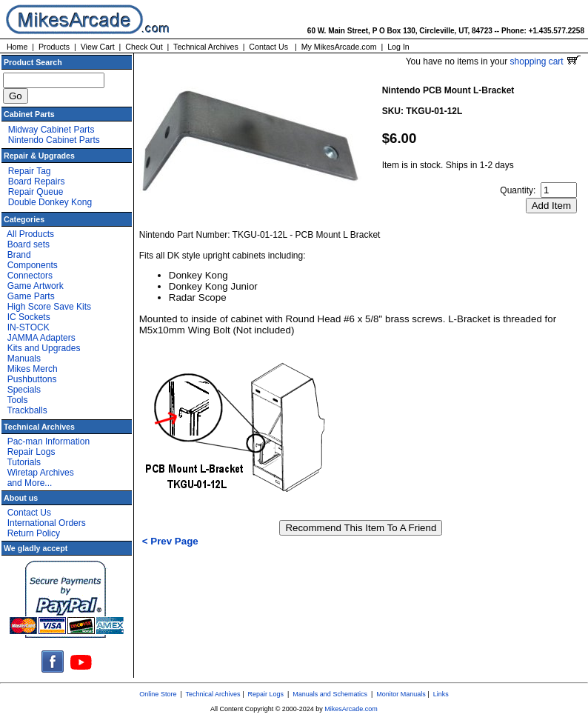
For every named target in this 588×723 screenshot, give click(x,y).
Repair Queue (36, 192)
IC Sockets (29, 317)
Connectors (30, 276)
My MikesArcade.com (339, 47)
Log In (398, 47)
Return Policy (34, 533)
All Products (30, 234)
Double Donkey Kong (50, 202)
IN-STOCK (29, 327)
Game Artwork (36, 286)
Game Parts (31, 296)
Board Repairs (37, 181)
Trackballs (27, 410)
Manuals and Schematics (330, 694)
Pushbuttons (32, 379)
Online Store (158, 694)
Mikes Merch (33, 369)
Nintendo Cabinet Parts (54, 140)
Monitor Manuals (401, 694)
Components (33, 265)
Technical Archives (206, 47)
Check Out (144, 47)
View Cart (98, 47)
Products (54, 47)
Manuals (24, 359)
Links (441, 694)
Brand (19, 255)
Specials (24, 390)
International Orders (47, 523)
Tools (17, 400)
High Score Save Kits (49, 307)
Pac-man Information (49, 442)
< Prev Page (170, 541)
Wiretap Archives (41, 473)
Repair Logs (31, 452)
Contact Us (268, 47)
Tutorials (24, 462)
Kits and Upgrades (44, 348)
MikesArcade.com (351, 709)
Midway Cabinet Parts (51, 130)
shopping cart (545, 61)
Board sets (29, 244)
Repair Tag (30, 171)
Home (17, 47)
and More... (30, 483)
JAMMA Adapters (41, 338)
